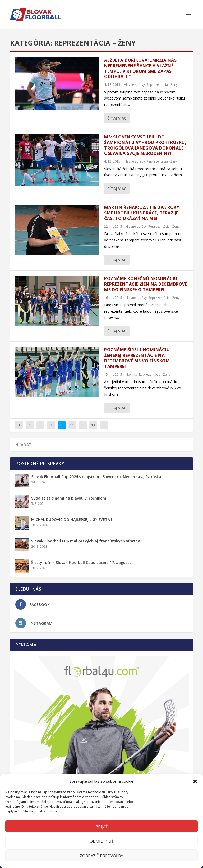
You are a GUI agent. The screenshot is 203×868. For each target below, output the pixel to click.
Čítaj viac (117, 118)
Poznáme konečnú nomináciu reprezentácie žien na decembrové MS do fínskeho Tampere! (146, 284)
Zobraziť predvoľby (101, 856)
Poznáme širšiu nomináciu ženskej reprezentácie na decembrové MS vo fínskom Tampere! (137, 358)
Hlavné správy (134, 85)
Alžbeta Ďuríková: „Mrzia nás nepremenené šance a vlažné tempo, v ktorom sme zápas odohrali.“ (140, 68)
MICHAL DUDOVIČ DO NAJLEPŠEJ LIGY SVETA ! (72, 520)
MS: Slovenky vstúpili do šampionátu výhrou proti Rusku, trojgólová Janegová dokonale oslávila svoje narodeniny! (145, 145)
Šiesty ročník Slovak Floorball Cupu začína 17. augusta (81, 562)
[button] (195, 781)
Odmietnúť (101, 841)
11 (72, 425)
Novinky (132, 374)
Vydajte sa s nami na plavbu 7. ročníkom (69, 498)
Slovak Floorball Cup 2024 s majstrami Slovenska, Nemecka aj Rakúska (96, 477)
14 (93, 425)
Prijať (101, 826)
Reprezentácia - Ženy (162, 85)
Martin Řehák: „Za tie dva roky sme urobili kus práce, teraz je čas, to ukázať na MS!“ (142, 213)
